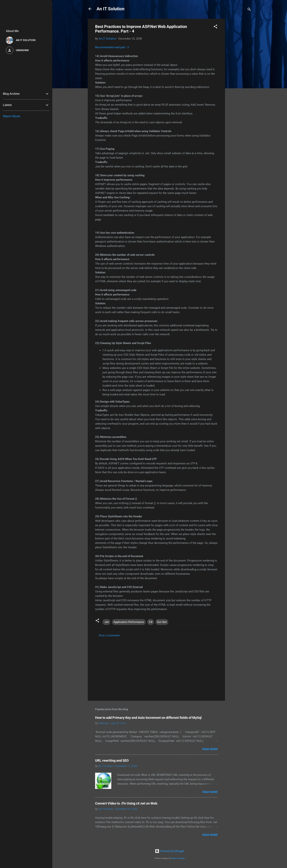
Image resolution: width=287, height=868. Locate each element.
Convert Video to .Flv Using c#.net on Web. (127, 803)
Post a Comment (109, 635)
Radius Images (178, 858)
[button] (215, 27)
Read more (210, 749)
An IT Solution (110, 9)
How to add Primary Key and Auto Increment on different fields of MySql (148, 718)
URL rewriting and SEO (112, 760)
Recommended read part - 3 (112, 47)
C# (151, 622)
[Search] (249, 10)
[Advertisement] (240, 74)
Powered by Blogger (170, 851)
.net (106, 622)
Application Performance (129, 622)
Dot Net (162, 622)
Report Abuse (12, 116)
